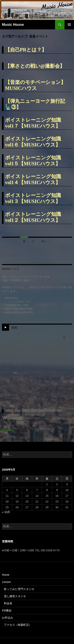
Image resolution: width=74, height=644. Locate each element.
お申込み (7, 618)
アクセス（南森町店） (18, 625)
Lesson (6, 582)
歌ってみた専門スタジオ (19, 589)
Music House (13, 25)
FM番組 (7, 610)
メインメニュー (69, 25)
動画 (14, 328)
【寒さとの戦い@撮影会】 (35, 66)
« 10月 (6, 512)
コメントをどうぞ (52, 418)
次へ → (46, 241)
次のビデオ (9, 431)
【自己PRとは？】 (26, 50)
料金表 (8, 603)
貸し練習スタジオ (15, 596)
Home (6, 575)
